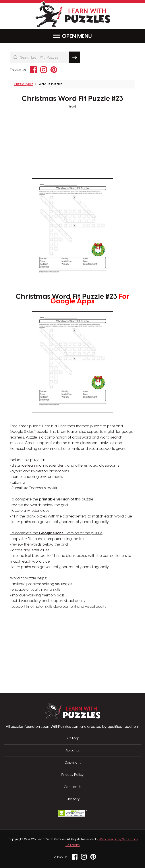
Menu (72, 36)
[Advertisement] (52, 631)
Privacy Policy (72, 775)
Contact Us (72, 787)
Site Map (73, 738)
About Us (73, 751)
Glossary (73, 799)
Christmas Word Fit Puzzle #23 (72, 99)
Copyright (72, 763)
